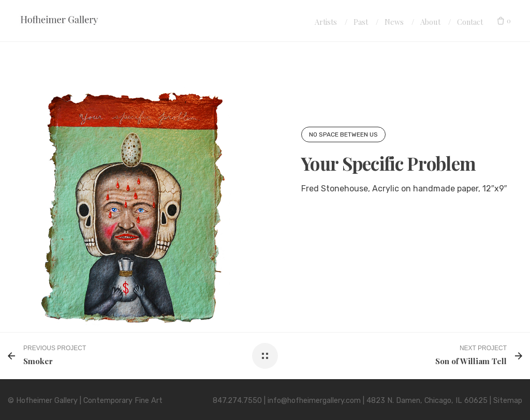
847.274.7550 (237, 401)
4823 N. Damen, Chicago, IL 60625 (427, 401)
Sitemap (508, 401)
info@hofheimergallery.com (314, 401)
